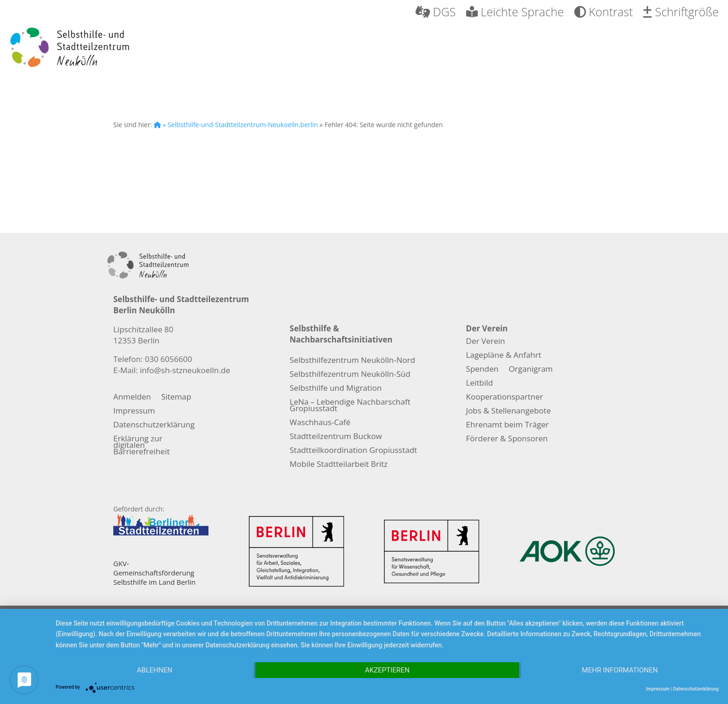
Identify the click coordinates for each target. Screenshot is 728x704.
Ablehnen (155, 670)
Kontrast (604, 13)
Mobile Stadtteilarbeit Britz (339, 465)
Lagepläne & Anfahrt (504, 356)
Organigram (531, 370)
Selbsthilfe (278, 48)
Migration (553, 48)
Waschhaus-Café (320, 423)
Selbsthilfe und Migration (336, 389)
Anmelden (132, 398)
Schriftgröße (681, 13)
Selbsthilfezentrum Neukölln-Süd (350, 375)
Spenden (482, 370)
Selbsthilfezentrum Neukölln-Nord (352, 361)
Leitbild (480, 384)
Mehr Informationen (620, 670)
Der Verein (187, 48)
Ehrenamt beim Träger (507, 426)
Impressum (134, 412)
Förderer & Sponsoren (507, 439)
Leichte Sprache (515, 13)
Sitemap (176, 398)
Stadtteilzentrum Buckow (336, 437)
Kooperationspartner (505, 398)
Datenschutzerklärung (154, 426)
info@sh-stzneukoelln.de (185, 370)
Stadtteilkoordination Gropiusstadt (354, 451)
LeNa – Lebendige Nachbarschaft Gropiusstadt (350, 406)
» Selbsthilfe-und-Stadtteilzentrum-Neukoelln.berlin (236, 125)
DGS (436, 13)
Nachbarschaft (447, 48)
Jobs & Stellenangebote (509, 412)
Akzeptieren (387, 670)
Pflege (355, 48)
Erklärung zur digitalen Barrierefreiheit (141, 446)
